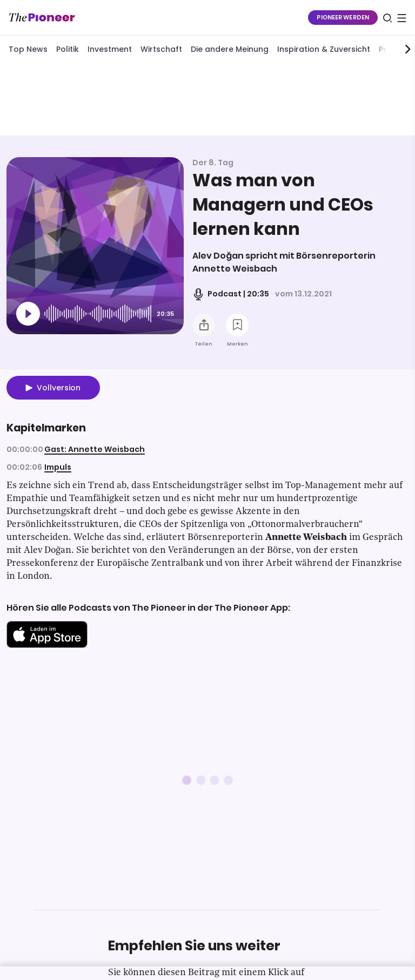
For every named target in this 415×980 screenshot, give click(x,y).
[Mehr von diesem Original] (207, 99)
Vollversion (59, 388)
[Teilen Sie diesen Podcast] (204, 325)
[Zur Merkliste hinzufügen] (237, 325)
